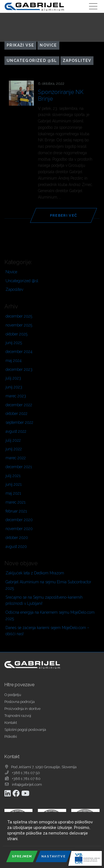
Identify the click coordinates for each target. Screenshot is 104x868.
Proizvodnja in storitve (22, 709)
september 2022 (19, 422)
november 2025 (19, 325)
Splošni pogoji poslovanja (25, 730)
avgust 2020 (16, 547)
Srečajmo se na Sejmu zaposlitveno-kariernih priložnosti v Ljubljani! (44, 600)
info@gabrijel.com (27, 784)
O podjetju (13, 695)
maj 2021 (13, 493)
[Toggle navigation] (93, 6)
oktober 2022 (17, 414)
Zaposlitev (77, 61)
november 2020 (19, 529)
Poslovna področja (20, 702)
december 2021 (19, 467)
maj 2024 (14, 361)
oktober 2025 (17, 334)
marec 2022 (16, 458)
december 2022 (19, 405)
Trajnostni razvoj (18, 716)
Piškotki (11, 737)
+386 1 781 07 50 (26, 773)
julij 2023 (13, 378)
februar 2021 (16, 511)
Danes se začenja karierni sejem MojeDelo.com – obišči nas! (47, 631)
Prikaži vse (20, 45)
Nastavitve (53, 856)
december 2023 (19, 369)
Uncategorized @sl (32, 61)
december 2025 (19, 316)
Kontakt (11, 723)
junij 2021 (14, 484)
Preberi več (64, 215)
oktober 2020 (17, 538)
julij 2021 (13, 476)
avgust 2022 (16, 431)
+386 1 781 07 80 (26, 779)
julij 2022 (13, 440)
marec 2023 (16, 396)
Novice (48, 45)
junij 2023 (14, 387)
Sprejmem (22, 856)
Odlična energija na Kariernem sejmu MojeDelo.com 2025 (50, 616)
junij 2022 (14, 449)
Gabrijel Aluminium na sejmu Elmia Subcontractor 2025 (48, 585)
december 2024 (19, 352)
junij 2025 (14, 343)
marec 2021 (16, 502)
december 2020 (19, 520)
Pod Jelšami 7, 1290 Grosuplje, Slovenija (44, 767)
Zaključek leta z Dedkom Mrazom (35, 573)
